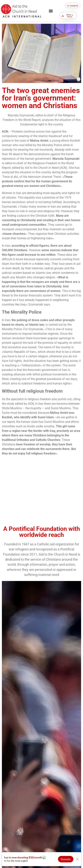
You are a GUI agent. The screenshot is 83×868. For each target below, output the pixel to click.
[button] (51, 11)
